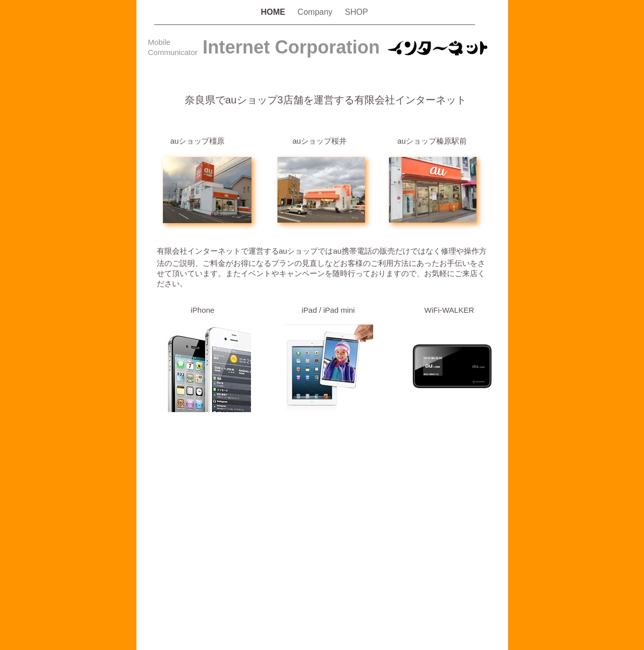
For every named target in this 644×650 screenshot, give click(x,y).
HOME (274, 12)
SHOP (357, 12)
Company (316, 12)
